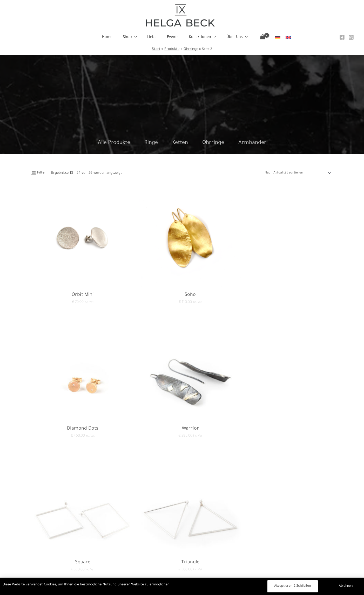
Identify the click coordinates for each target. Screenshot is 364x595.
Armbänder (252, 143)
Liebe (182, 556)
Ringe (151, 143)
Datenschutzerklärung (109, 549)
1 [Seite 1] (48, 507)
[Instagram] (351, 37)
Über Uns (182, 577)
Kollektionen (182, 570)
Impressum (100, 556)
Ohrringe (213, 143)
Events (182, 563)
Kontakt (98, 541)
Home (182, 541)
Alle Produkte (114, 143)
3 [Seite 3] (72, 507)
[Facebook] (342, 37)
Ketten (180, 143)
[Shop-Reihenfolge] (295, 173)
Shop (182, 549)
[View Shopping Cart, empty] (257, 38)
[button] (137, 37)
